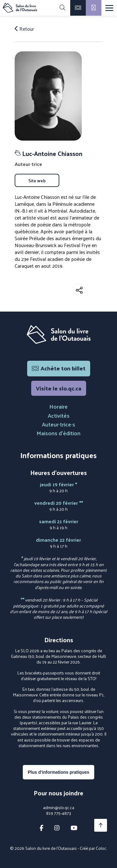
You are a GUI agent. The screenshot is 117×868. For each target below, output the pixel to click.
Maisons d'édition (58, 433)
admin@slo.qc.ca (59, 808)
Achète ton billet (59, 368)
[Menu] (109, 8)
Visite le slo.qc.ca (59, 388)
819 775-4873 (59, 813)
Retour (24, 29)
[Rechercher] (62, 8)
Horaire (58, 406)
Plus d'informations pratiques (58, 772)
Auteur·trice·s (58, 424)
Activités (59, 415)
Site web (37, 180)
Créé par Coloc (93, 848)
